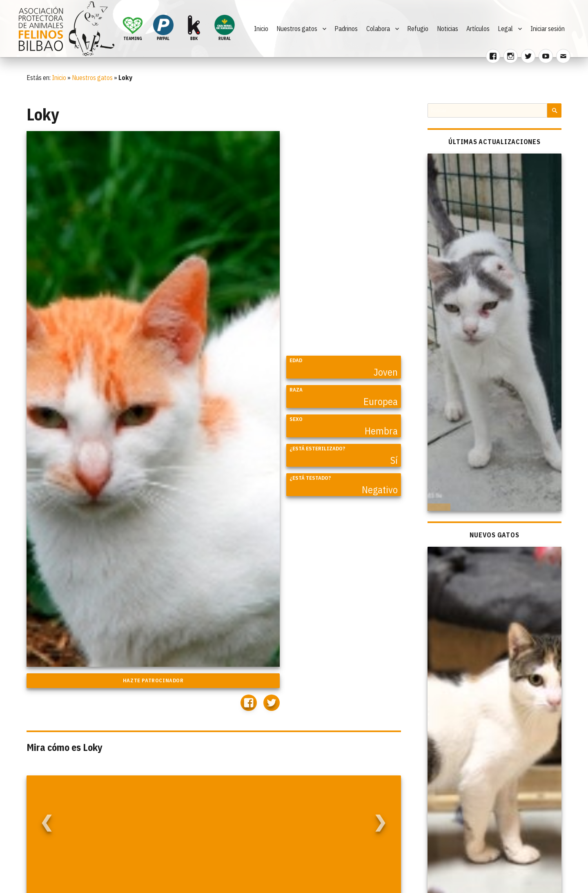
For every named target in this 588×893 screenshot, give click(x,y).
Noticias (448, 29)
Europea (381, 401)
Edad (296, 360)
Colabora (378, 29)
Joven (386, 372)
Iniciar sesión (548, 29)
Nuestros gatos (297, 29)
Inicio (261, 29)
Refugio (418, 29)
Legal (505, 29)
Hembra (381, 431)
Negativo (380, 490)
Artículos (478, 29)
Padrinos (346, 29)
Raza (296, 390)
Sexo (296, 419)
